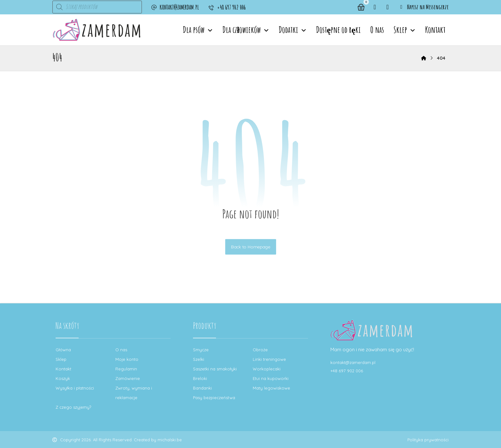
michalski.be (170, 440)
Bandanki (202, 388)
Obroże (260, 350)
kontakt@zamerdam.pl (353, 362)
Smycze (201, 350)
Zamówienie (128, 378)
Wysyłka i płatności (75, 388)
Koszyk (63, 378)
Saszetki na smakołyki (215, 369)
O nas (121, 350)
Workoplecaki (267, 369)
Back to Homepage (250, 247)
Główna (63, 350)
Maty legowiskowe (271, 388)
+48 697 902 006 (347, 371)
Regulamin (126, 369)
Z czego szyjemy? (73, 407)
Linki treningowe (269, 359)
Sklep (61, 359)
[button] (375, 7)
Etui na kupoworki (271, 378)
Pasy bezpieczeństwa (214, 398)
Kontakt (63, 369)
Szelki (199, 359)
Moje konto (127, 359)
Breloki (200, 378)
